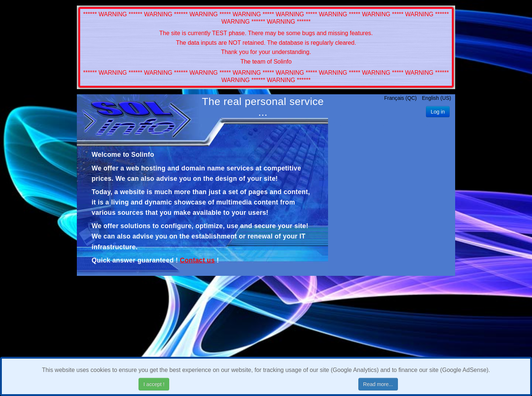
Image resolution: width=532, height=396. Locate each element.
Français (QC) (401, 98)
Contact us (197, 260)
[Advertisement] (392, 198)
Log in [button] (438, 112)
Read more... (378, 384)
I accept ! (154, 384)
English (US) (436, 98)
